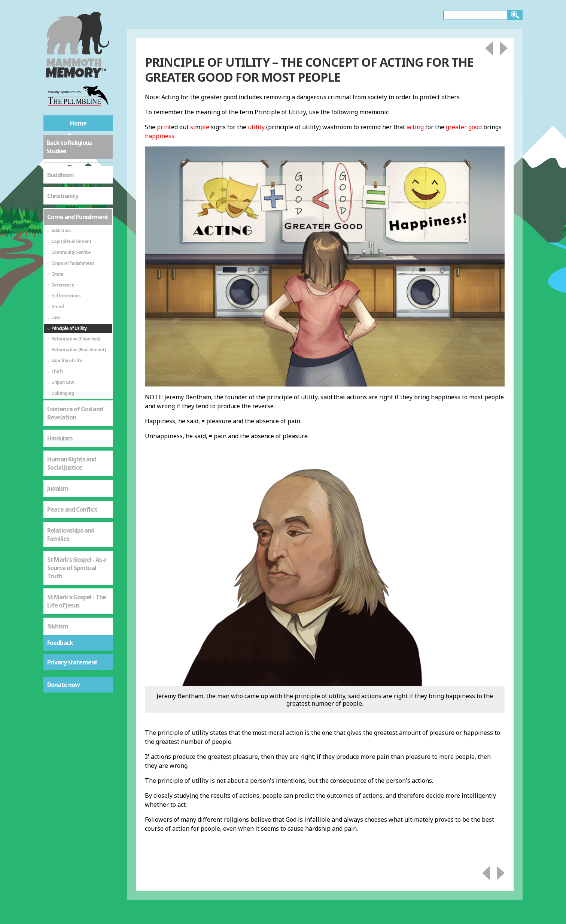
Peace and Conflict (72, 509)
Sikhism (58, 626)
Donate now (63, 685)
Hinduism (60, 438)
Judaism (58, 488)
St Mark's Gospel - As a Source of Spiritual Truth (77, 568)
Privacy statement (72, 662)
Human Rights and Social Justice (72, 463)
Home (78, 123)
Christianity (63, 196)
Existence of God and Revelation (75, 413)
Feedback (60, 643)
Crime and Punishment (78, 217)
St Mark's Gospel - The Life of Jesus (77, 601)
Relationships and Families (71, 534)
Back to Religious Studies (69, 147)
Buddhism (60, 175)
